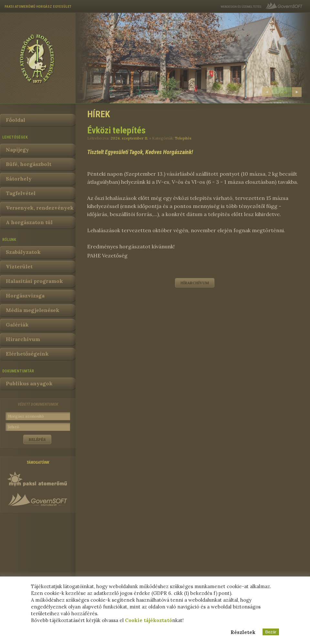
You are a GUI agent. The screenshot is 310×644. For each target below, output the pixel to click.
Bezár (271, 632)
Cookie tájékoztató (149, 620)
